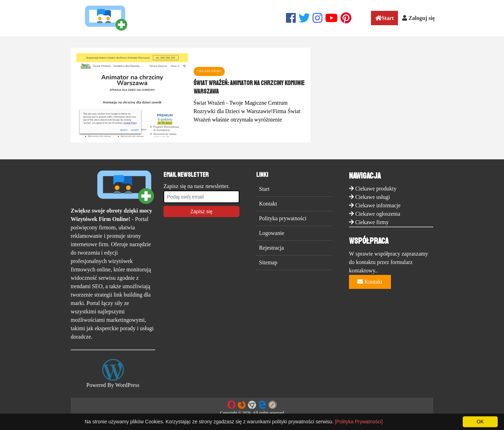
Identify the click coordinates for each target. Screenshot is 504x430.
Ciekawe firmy (372, 222)
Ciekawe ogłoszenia (378, 214)
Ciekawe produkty (376, 189)
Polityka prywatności (283, 218)
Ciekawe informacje (378, 205)
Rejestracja (271, 248)
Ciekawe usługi (373, 197)
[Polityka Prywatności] (359, 422)
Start (384, 18)
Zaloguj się (418, 18)
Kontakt (268, 204)
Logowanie (272, 233)
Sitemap (268, 262)
